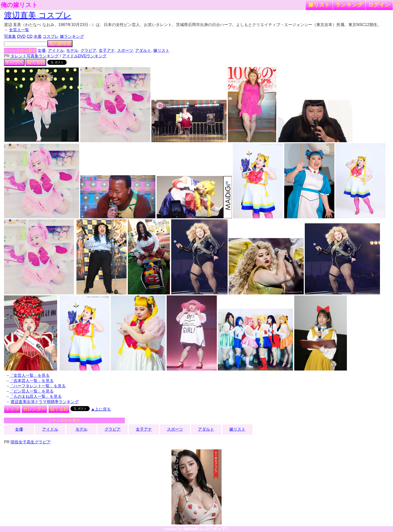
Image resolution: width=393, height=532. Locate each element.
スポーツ (125, 50)
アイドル (56, 50)
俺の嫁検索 (60, 44)
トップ (12, 409)
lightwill (191, 529)
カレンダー (34, 409)
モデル (72, 50)
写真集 (10, 36)
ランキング (349, 5)
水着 (38, 36)
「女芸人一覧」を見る (30, 375)
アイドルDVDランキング (84, 56)
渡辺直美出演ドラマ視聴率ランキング (45, 402)
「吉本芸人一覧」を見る (32, 381)
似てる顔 (36, 62)
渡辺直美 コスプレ (38, 15)
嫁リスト (319, 5)
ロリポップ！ (217, 529)
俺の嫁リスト (19, 5)
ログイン (379, 5)
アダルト (143, 50)
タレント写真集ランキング (35, 56)
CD (29, 36)
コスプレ (51, 36)
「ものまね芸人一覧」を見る (36, 396)
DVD (21, 36)
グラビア (88, 50)
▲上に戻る (101, 409)
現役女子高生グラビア (31, 442)
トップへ (14, 62)
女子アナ (107, 50)
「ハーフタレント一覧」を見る (38, 386)
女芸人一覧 (19, 30)
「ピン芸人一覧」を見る (32, 391)
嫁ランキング (72, 36)
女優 (42, 50)
